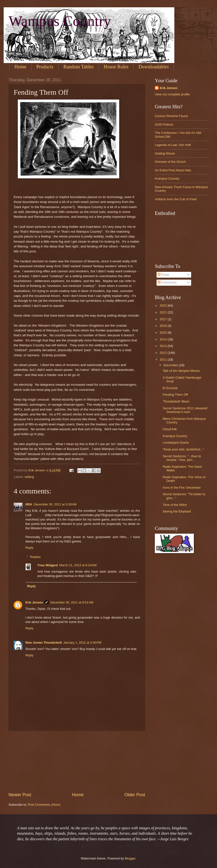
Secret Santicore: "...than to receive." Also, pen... (182, 458)
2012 (164, 353)
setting (29, 477)
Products (45, 67)
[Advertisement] (77, 761)
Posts (163, 275)
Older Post (135, 795)
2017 (164, 319)
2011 (164, 360)
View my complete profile (172, 94)
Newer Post (20, 795)
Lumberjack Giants (176, 443)
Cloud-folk (170, 429)
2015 (164, 333)
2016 (164, 326)
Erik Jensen (34, 602)
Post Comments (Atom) (44, 805)
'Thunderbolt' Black (176, 401)
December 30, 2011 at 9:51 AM (72, 602)
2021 (164, 312)
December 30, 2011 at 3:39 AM (55, 504)
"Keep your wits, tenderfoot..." (183, 449)
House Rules (116, 67)
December (171, 365)
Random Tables (79, 67)
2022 (164, 306)
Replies (35, 557)
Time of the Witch (175, 505)
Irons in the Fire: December (182, 488)
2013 (164, 346)
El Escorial (170, 388)
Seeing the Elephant (177, 511)
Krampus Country (167, 178)
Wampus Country (60, 21)
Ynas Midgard (48, 565)
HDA (29, 504)
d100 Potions (164, 124)
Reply (29, 548)
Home (20, 67)
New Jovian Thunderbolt (44, 643)
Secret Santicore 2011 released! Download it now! (185, 410)
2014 (164, 339)
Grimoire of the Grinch (170, 162)
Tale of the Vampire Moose (181, 371)
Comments (167, 282)
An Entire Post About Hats (173, 170)
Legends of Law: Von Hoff (173, 145)
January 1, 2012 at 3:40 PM (82, 643)
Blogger (130, 858)
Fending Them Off (175, 395)
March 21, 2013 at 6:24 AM (78, 565)
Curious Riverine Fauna (171, 116)
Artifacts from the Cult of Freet (176, 199)
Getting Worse (165, 153)
